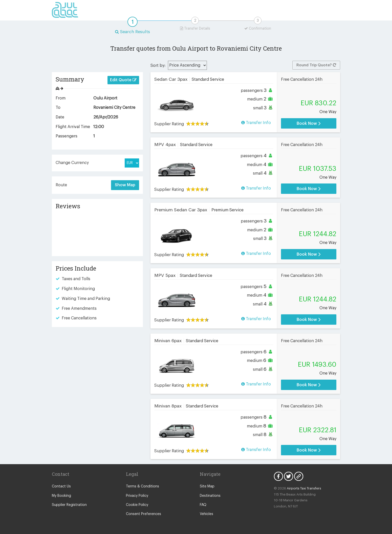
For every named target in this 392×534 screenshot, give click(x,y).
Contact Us (61, 486)
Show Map (125, 185)
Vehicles (206, 514)
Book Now (309, 123)
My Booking (61, 496)
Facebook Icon (278, 476)
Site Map (207, 486)
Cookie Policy (137, 505)
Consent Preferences (144, 514)
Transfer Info (256, 123)
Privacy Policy (137, 496)
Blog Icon (299, 476)
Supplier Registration (69, 505)
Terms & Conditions (143, 486)
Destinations (210, 496)
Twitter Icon (289, 476)
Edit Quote (123, 80)
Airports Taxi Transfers (304, 488)
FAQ (203, 505)
